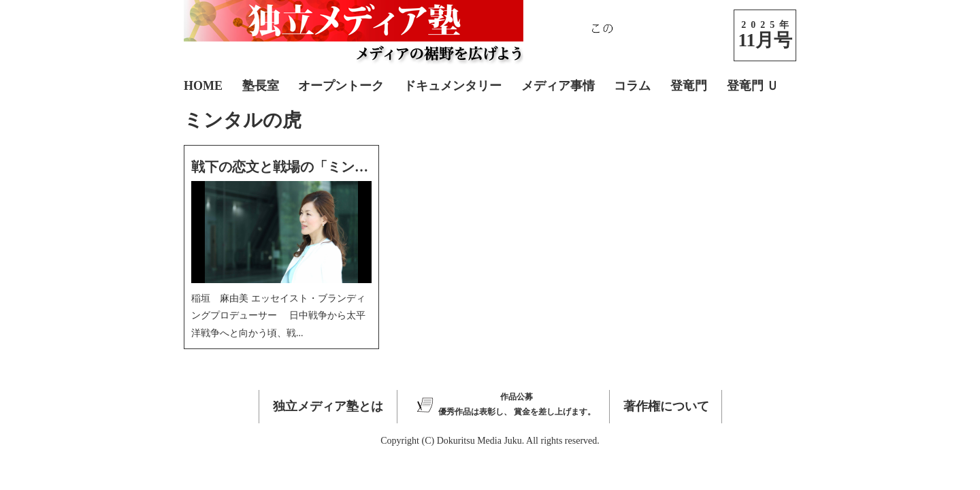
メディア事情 (558, 86)
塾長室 (261, 86)
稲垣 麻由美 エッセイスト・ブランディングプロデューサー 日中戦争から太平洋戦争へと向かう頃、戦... (278, 315)
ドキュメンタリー (453, 86)
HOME (203, 86)
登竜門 (689, 86)
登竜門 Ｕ (753, 86)
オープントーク (341, 86)
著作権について (666, 406)
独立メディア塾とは (328, 406)
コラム (632, 86)
